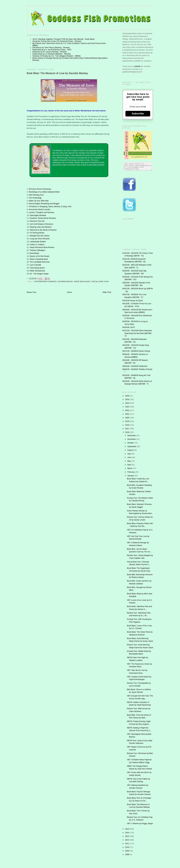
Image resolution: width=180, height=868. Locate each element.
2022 (127, 410)
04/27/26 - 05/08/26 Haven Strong (136, 351)
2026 (127, 396)
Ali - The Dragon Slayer (39, 274)
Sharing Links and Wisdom (41, 227)
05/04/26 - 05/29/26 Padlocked (135, 366)
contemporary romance (45, 282)
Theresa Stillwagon (37, 250)
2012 (127, 840)
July (129, 454)
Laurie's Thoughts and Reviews (41, 212)
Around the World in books (39, 209)
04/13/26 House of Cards (133, 300)
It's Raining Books (37, 233)
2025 (127, 399)
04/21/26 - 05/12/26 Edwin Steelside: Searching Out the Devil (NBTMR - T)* (137, 333)
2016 (127, 432)
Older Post (107, 292)
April (129, 465)
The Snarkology (35, 198)
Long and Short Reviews (40, 239)
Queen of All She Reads (40, 256)
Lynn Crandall (35, 265)
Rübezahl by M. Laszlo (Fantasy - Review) (49, 52)
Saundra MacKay (65, 282)
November (132, 439)
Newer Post (31, 292)
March (130, 468)
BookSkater (35, 253)
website (138, 66)
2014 (127, 833)
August (130, 450)
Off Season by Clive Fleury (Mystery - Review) (51, 47)
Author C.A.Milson (37, 245)
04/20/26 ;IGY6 (128, 327)
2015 (127, 829)
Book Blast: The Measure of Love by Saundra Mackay (57, 73)
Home (69, 292)
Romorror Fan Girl (37, 221)
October (131, 443)
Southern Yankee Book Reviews (43, 218)
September (132, 446)
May (129, 461)
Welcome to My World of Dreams (43, 230)
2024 (127, 403)
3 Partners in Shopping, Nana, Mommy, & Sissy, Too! (50, 206)
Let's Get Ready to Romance (42, 224)
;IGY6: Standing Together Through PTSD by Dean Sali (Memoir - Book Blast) (63, 39)
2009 (127, 851)
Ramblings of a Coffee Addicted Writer (44, 192)
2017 (127, 429)
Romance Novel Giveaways (40, 189)
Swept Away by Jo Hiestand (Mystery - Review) (51, 54)
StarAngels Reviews (38, 215)
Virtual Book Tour (100, 282)
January (131, 476)
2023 (127, 407)
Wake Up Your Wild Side (39, 201)
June (130, 457)
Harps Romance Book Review (42, 247)
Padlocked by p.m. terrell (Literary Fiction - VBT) (52, 50)
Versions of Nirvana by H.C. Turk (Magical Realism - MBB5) (56, 56)
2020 (127, 418)
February (131, 472)
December (132, 435)
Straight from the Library (40, 236)
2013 (127, 836)
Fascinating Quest (37, 268)
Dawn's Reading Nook (39, 259)
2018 (127, 425)
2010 (127, 847)
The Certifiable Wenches (40, 262)
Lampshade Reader (38, 242)
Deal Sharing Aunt (36, 195)
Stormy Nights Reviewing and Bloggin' (44, 204)
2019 (127, 421)
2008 (127, 854)
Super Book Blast (82, 282)
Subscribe (138, 114)
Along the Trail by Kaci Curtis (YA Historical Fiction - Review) (57, 41)
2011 (127, 844)
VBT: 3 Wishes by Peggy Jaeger (140, 823)
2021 (127, 414)
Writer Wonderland (37, 271)
